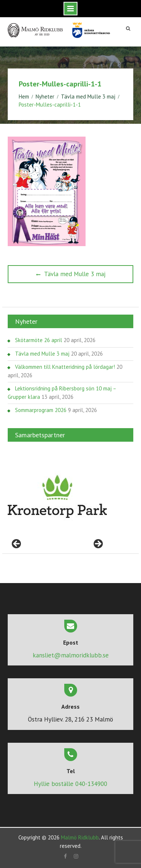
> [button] (98, 544)
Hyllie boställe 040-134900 (70, 784)
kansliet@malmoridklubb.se (71, 655)
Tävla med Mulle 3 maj (42, 354)
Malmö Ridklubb (80, 837)
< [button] (17, 544)
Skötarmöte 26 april (39, 340)
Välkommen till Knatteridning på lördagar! (65, 367)
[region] (57, 497)
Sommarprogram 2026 (41, 410)
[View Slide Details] (57, 497)
